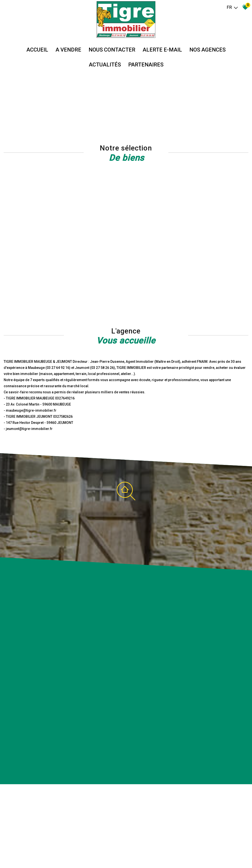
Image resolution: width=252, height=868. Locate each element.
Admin (92, 853)
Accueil (37, 50)
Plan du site (21, 853)
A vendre (68, 50)
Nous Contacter (112, 50)
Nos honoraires (67, 853)
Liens (83, 853)
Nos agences (207, 50)
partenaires (146, 65)
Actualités (105, 65)
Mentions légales (42, 853)
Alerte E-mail (162, 50)
